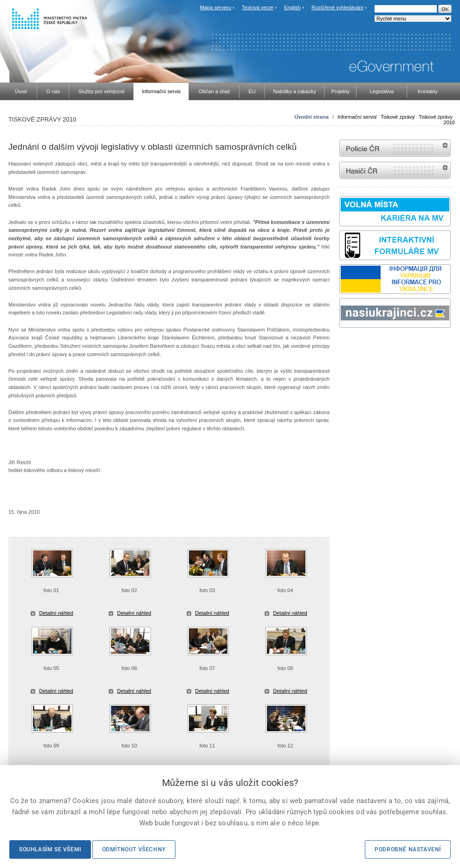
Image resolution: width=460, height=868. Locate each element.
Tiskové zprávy (398, 117)
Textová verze (258, 7)
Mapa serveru (216, 7)
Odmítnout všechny (134, 849)
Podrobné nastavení (408, 849)
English (292, 7)
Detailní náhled (56, 613)
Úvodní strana (311, 117)
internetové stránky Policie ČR (395, 148)
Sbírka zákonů (341, 345)
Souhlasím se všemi (50, 849)
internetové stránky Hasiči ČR (395, 170)
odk (344, 345)
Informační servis (357, 117)
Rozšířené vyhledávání (337, 7)
